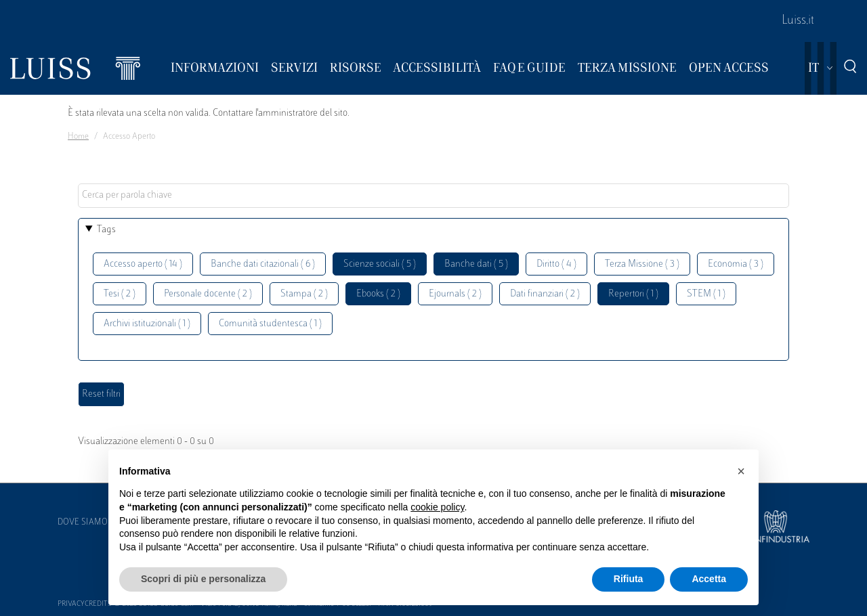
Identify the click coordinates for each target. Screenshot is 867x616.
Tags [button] (106, 230)
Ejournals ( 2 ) (455, 294)
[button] (741, 471)
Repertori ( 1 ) (633, 294)
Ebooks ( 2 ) (378, 294)
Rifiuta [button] (629, 579)
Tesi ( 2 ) (120, 294)
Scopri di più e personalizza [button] (203, 579)
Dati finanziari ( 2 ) (545, 294)
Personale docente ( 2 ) (208, 294)
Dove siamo (83, 523)
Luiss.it (798, 21)
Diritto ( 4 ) (556, 264)
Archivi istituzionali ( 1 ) (147, 324)
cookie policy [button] (437, 507)
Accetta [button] (709, 579)
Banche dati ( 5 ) (476, 264)
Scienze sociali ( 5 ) (380, 264)
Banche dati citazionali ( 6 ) (263, 264)
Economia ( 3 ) (736, 264)
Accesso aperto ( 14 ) (143, 264)
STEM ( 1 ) (706, 294)
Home (78, 137)
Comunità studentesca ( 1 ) (270, 324)
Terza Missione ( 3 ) (642, 264)
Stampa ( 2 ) (304, 294)
